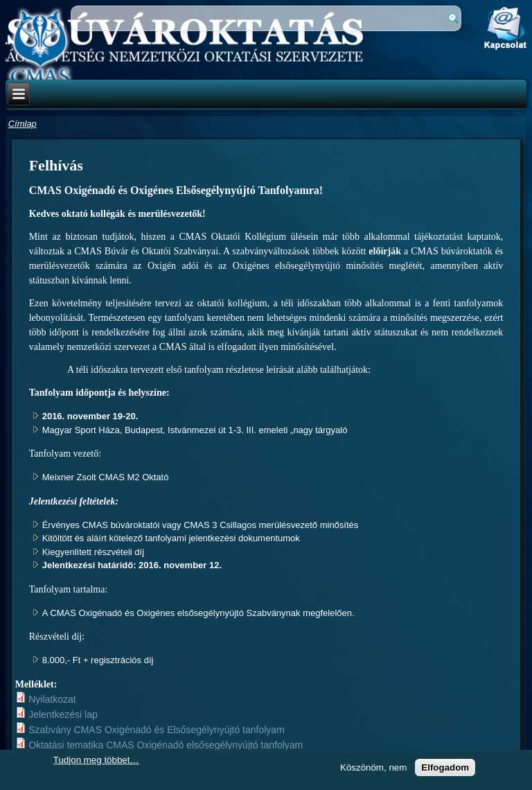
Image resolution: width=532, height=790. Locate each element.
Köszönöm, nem (373, 767)
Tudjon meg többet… (96, 760)
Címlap (23, 124)
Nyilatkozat (52, 699)
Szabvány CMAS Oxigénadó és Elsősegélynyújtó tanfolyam (157, 730)
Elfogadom (445, 767)
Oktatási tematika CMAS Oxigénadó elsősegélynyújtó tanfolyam (166, 745)
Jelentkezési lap (63, 714)
